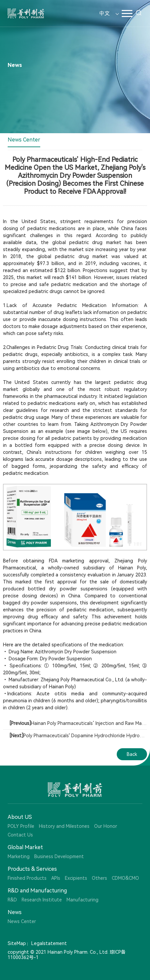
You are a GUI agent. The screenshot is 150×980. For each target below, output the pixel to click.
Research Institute (42, 900)
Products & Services (32, 869)
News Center (24, 140)
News (15, 912)
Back (132, 754)
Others (99, 878)
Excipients (76, 878)
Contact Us (20, 835)
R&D (12, 900)
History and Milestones (64, 826)
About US (20, 817)
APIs (56, 878)
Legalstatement (49, 943)
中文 (104, 13)
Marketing (19, 856)
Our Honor (106, 826)
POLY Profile (21, 826)
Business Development (59, 856)
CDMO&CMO (125, 878)
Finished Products (27, 878)
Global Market (25, 847)
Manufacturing (82, 900)
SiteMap (17, 943)
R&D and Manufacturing (37, 891)
